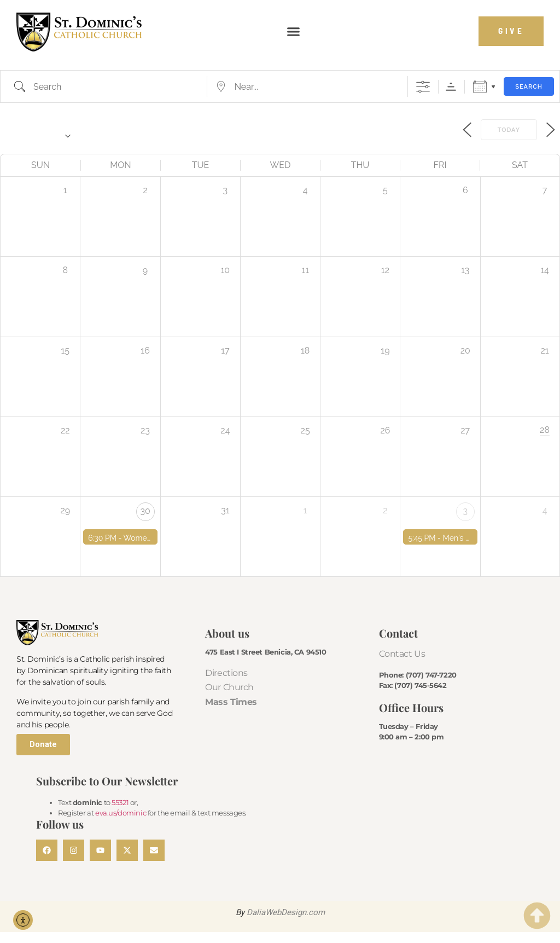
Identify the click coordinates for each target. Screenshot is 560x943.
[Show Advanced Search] (423, 87)
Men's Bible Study (475, 538)
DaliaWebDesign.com (286, 912)
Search (529, 87)
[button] (293, 31)
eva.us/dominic (121, 813)
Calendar (480, 87)
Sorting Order (451, 87)
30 (145, 511)
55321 (120, 802)
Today (509, 130)
